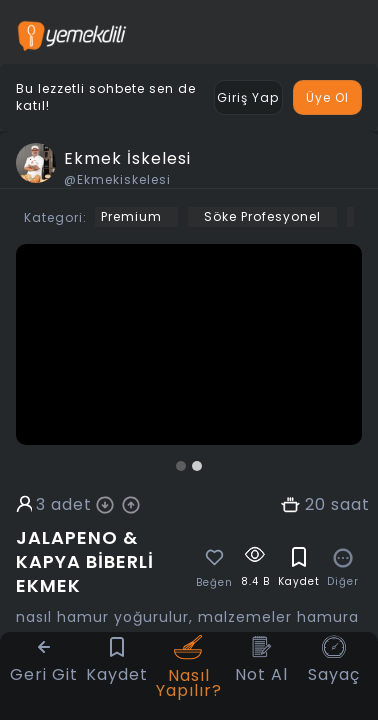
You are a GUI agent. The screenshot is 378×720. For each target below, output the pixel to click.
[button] (181, 466)
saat (350, 505)
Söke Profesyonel (262, 216)
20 (315, 505)
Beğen (214, 583)
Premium (131, 216)
